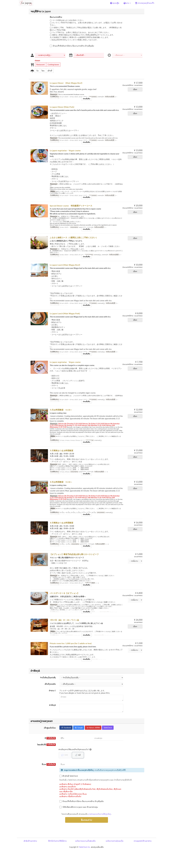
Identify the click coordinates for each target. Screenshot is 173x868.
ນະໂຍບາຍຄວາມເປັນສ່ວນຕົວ (85, 841)
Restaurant (40, 65)
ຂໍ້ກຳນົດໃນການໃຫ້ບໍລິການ (57, 841)
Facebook (66, 728)
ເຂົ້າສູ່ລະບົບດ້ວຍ (50, 728)
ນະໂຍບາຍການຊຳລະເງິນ (115, 841)
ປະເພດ (37, 61)
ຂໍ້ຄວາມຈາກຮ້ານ (56, 17)
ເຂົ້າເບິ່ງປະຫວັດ (50, 684)
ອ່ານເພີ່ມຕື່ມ (86, 99)
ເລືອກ (136, 89)
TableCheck (108, 728)
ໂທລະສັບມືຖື (47, 745)
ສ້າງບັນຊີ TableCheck (69, 776)
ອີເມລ (49, 764)
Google (79, 728)
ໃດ (37, 71)
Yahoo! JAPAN (93, 728)
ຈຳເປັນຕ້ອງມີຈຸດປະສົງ (48, 678)
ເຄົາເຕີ (49, 71)
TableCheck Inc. (85, 847)
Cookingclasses (53, 65)
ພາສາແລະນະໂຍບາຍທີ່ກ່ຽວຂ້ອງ (100, 814)
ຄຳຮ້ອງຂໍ (52, 705)
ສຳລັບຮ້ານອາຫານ (30, 841)
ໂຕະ (42, 71)
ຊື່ (50, 738)
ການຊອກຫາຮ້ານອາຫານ (143, 841)
